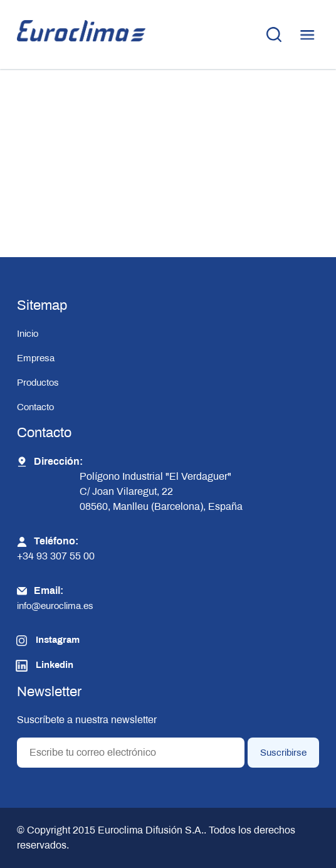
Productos (38, 383)
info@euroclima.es (55, 606)
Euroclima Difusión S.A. (150, 830)
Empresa (36, 358)
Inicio (28, 334)
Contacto (35, 407)
